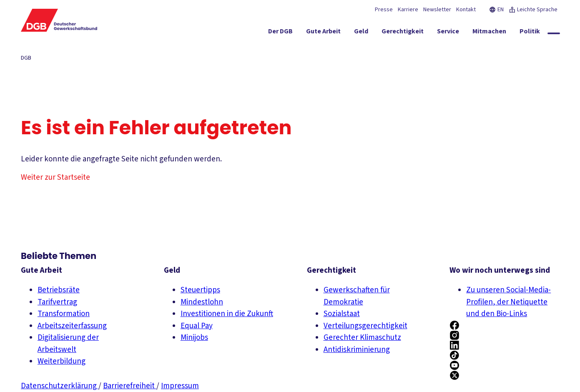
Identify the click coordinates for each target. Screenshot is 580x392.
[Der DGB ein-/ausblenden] (280, 33)
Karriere (408, 10)
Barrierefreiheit (130, 386)
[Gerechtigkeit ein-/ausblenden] (403, 33)
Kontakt (466, 10)
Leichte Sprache (533, 10)
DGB (26, 58)
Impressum (180, 386)
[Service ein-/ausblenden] (448, 33)
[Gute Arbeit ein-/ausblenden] (323, 33)
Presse (384, 10)
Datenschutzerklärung (60, 386)
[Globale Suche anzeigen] (554, 33)
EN (496, 10)
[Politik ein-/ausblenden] (530, 33)
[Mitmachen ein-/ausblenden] (489, 33)
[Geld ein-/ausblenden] (361, 33)
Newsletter (437, 10)
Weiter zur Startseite (55, 177)
